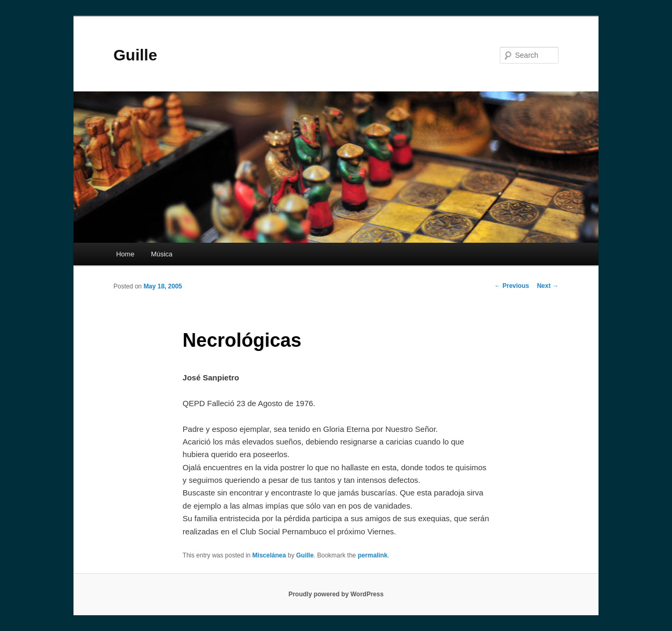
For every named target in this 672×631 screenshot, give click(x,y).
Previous (512, 286)
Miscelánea (269, 555)
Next (548, 286)
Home (125, 254)
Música (161, 254)
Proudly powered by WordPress (336, 594)
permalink (372, 555)
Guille (135, 55)
